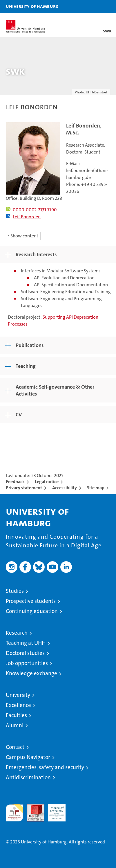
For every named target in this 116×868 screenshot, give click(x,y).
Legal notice (47, 482)
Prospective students (31, 601)
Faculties (16, 715)
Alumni (15, 725)
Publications (30, 345)
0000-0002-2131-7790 (31, 210)
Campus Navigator (28, 757)
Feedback (15, 482)
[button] (93, 7)
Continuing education (32, 611)
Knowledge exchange (31, 673)
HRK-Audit (54, 810)
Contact (15, 747)
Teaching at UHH (26, 643)
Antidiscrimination (28, 777)
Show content (24, 236)
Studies (15, 591)
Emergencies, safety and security (45, 767)
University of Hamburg (32, 6)
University (18, 695)
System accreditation (78, 810)
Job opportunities (27, 663)
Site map (96, 488)
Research (17, 633)
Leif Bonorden (23, 217)
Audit (32, 807)
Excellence (18, 705)
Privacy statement (24, 488)
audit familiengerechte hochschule (14, 813)
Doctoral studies (25, 653)
